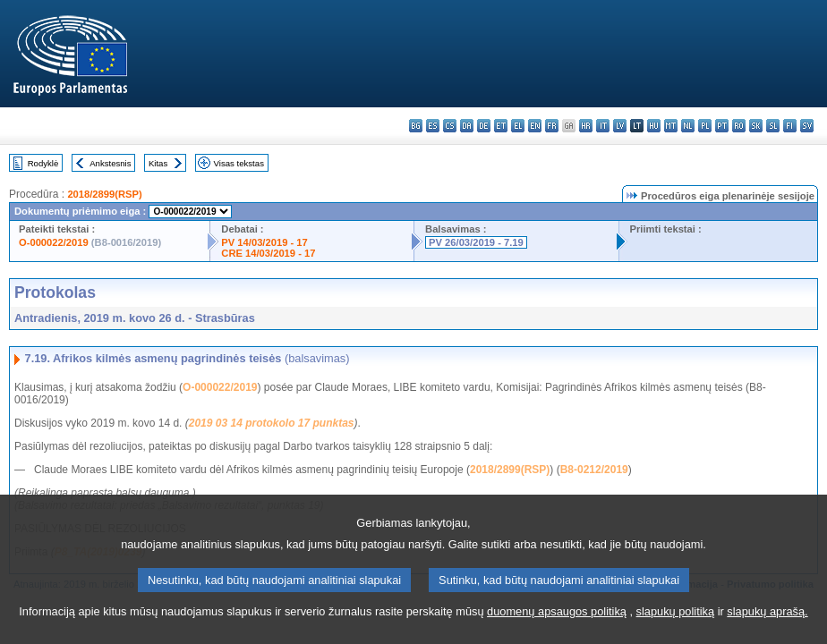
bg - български (416, 126)
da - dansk (467, 126)
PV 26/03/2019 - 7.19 (476, 242)
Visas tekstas (239, 163)
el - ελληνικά (518, 126)
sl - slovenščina (773, 126)
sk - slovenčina (756, 126)
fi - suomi (790, 126)
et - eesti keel (501, 126)
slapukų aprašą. (767, 625)
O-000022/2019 (54, 242)
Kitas (158, 163)
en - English (535, 126)
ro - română (739, 126)
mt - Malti (671, 126)
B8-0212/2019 (594, 470)
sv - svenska (807, 126)
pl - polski (705, 126)
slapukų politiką (676, 625)
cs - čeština (450, 126)
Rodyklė (43, 163)
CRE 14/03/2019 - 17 (268, 253)
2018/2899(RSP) (104, 194)
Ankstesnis (110, 163)
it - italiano (603, 126)
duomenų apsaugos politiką (557, 625)
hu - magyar (654, 126)
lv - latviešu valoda (620, 126)
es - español (433, 126)
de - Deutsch (484, 126)
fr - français (552, 126)
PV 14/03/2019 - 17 (264, 242)
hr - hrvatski (586, 126)
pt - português (722, 126)
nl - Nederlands (688, 126)
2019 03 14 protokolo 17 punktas (272, 423)
